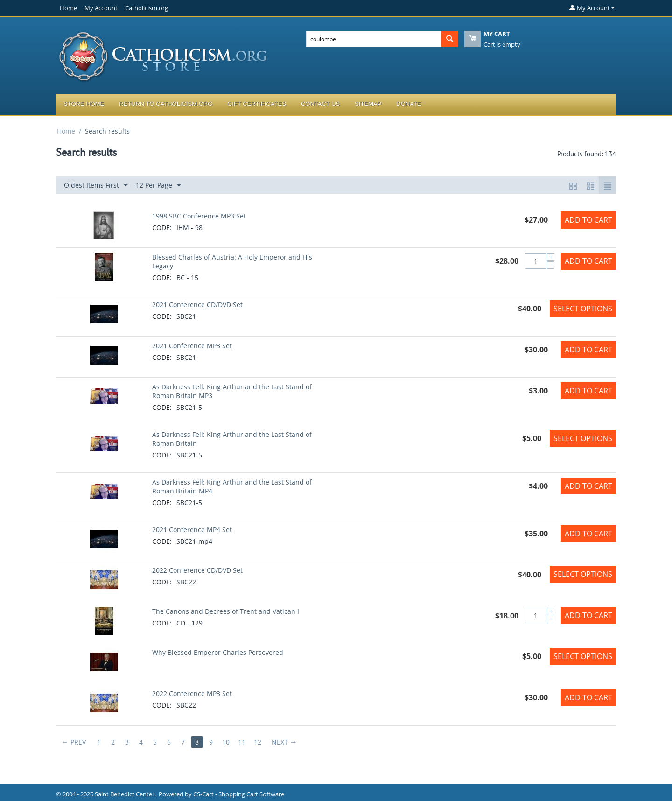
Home (68, 8)
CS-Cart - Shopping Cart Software (239, 794)
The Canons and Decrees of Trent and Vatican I (226, 611)
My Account (101, 8)
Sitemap (368, 104)
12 (258, 742)
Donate (409, 104)
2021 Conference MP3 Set (192, 346)
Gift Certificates (257, 104)
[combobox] (374, 39)
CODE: (162, 228)
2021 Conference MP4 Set (192, 530)
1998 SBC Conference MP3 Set (199, 216)
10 (226, 742)
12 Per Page (158, 186)
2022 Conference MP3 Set (192, 693)
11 (242, 742)
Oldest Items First (96, 186)
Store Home (84, 104)
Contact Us (320, 104)
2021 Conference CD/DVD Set (197, 305)
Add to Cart (588, 220)
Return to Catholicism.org (166, 104)
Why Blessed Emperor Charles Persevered (218, 652)
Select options (583, 309)
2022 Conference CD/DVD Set (197, 570)
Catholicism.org (147, 8)
